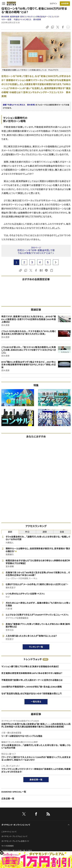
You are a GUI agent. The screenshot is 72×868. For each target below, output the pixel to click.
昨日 (27, 532)
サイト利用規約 (8, 846)
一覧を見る (36, 702)
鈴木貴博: (30, 17)
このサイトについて (9, 832)
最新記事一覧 (36, 780)
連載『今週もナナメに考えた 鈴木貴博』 (19, 105)
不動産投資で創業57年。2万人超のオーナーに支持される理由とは (32, 680)
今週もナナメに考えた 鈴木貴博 (27, 20)
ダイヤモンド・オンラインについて (16, 825)
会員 (62, 532)
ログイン (54, 4)
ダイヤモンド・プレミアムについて (14, 836)
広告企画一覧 (8, 799)
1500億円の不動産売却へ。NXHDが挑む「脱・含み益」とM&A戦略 (32, 687)
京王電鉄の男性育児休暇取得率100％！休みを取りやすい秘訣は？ (32, 673)
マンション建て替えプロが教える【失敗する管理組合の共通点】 (30, 667)
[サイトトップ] (10, 3)
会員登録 (65, 4)
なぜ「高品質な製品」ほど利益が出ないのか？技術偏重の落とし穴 (32, 694)
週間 (45, 532)
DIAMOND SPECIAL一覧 (14, 792)
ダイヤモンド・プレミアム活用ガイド (15, 841)
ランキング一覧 (36, 647)
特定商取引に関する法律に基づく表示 (17, 851)
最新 (10, 532)
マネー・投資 (6, 20)
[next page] (56, 262)
